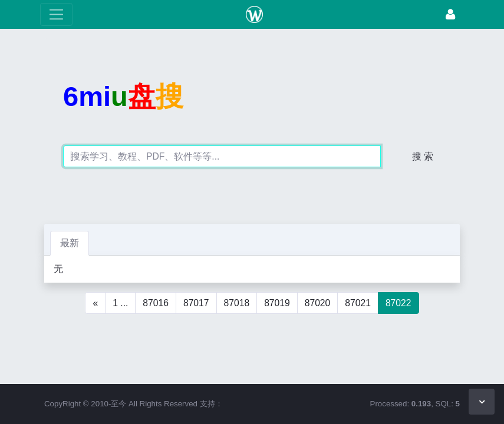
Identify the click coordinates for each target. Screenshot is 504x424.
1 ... (120, 303)
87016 (156, 303)
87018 (237, 303)
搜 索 (423, 156)
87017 (196, 303)
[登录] (450, 14)
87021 (358, 303)
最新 (70, 243)
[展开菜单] (56, 14)
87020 (318, 303)
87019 (277, 303)
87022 (398, 303)
